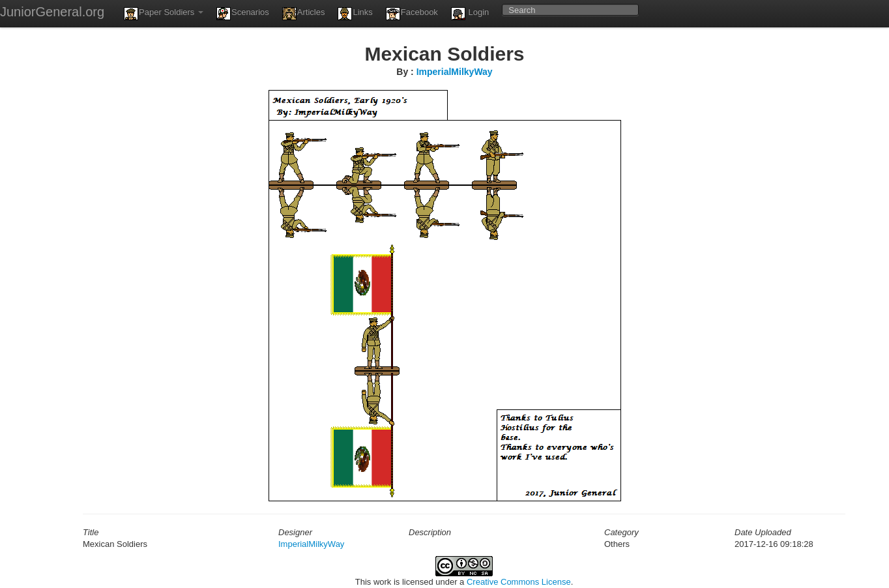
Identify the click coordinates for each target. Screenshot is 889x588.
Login (470, 14)
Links (355, 14)
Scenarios (243, 14)
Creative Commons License (519, 582)
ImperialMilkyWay (455, 72)
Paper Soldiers (164, 14)
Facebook (412, 14)
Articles (304, 14)
